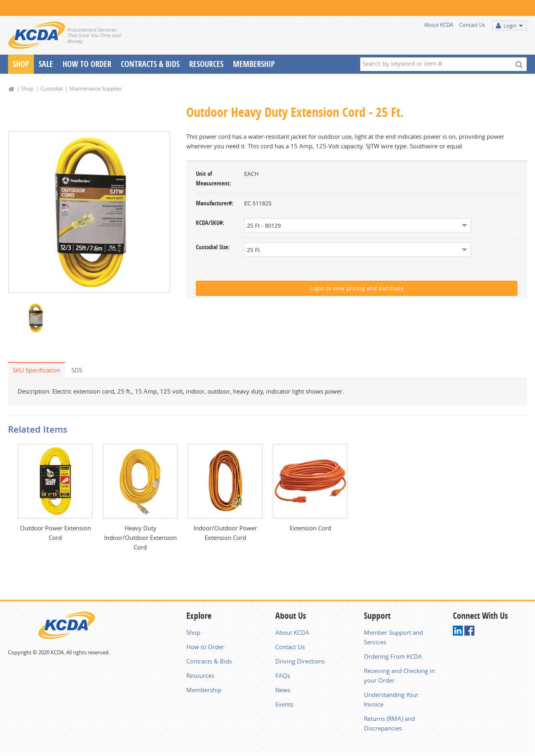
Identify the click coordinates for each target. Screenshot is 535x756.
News (283, 690)
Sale (46, 64)
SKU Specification (37, 370)
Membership (254, 64)
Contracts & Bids (150, 64)
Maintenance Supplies (96, 89)
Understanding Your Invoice (391, 699)
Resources (206, 64)
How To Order (87, 64)
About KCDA (439, 25)
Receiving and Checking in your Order (399, 675)
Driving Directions (300, 661)
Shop (21, 64)
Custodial (51, 89)
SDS (77, 370)
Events (284, 704)
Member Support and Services (393, 637)
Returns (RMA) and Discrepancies (389, 723)
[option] (89, 212)
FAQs (283, 675)
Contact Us (472, 25)
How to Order (205, 647)
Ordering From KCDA (393, 656)
